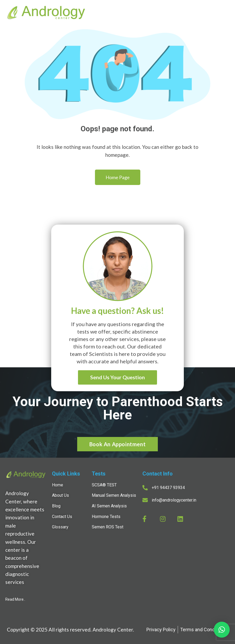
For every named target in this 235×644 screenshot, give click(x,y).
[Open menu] (225, 13)
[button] (222, 630)
